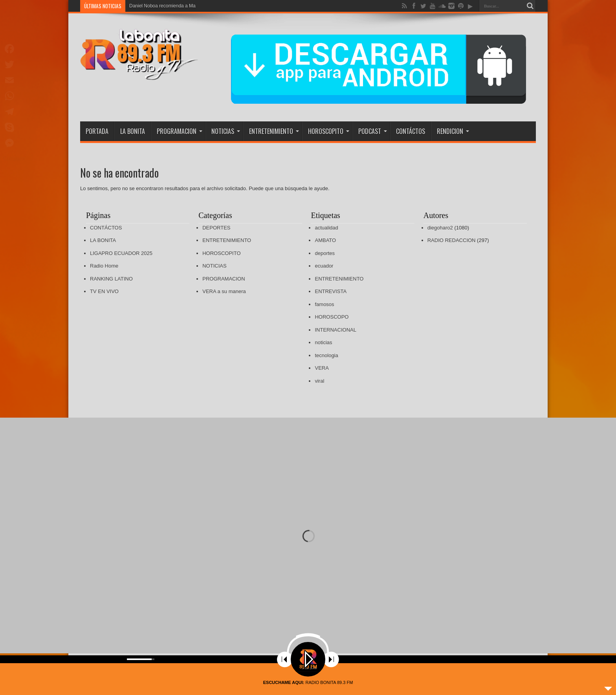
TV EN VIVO (104, 291)
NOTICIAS (226, 131)
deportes (325, 253)
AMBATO (325, 240)
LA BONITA (133, 131)
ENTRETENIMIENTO (274, 131)
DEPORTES (216, 228)
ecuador (324, 266)
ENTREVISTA (331, 291)
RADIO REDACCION (452, 240)
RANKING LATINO (111, 279)
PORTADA (97, 131)
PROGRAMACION (180, 131)
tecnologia (326, 355)
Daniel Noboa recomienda (157, 6)
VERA (322, 368)
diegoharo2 (440, 228)
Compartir (14, 159)
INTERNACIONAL (335, 330)
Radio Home (104, 266)
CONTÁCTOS (411, 131)
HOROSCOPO (332, 317)
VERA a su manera (224, 291)
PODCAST (373, 131)
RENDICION (453, 131)
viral (319, 381)
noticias (323, 342)
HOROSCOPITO (329, 131)
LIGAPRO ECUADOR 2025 (121, 253)
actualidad (326, 228)
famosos (324, 304)
